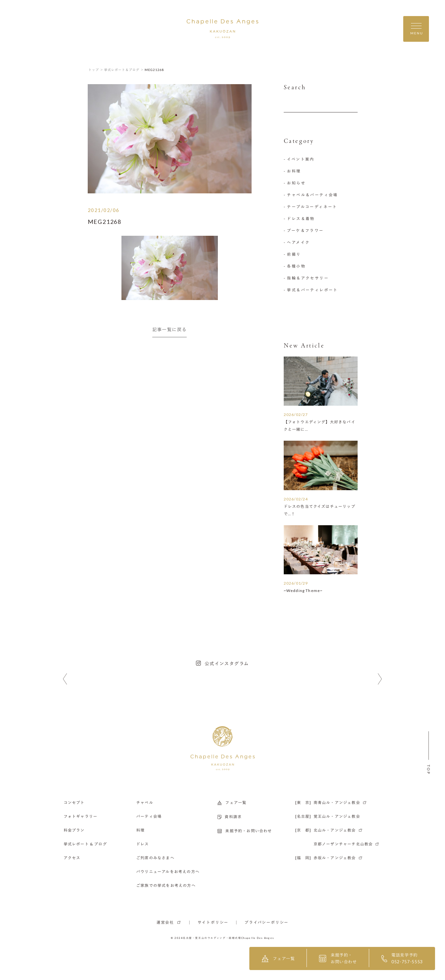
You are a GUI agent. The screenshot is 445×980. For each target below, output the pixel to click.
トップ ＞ (96, 70)
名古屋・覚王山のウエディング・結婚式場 (212, 938)
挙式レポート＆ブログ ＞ (124, 70)
